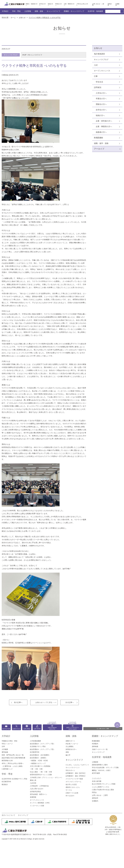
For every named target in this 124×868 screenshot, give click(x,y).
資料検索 (95, 746)
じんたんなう (97, 778)
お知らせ (22, 18)
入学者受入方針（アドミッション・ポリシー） (46, 777)
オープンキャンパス (102, 71)
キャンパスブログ (101, 59)
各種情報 (33, 797)
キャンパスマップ (98, 752)
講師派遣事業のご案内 (100, 765)
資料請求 (110, 5)
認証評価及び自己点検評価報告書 (13, 758)
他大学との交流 (71, 784)
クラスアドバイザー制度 (74, 779)
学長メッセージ (7, 744)
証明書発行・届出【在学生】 (76, 773)
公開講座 (95, 762)
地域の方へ (50, 5)
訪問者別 (98, 87)
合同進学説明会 (35, 792)
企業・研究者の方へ (104, 121)
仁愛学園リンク (7, 769)
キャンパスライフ (53, 11)
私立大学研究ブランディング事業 (104, 784)
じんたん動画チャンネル (101, 787)
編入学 (68, 755)
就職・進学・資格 (101, 143)
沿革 (3, 746)
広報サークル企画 (72, 793)
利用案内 (95, 744)
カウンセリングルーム (73, 782)
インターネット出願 (37, 806)
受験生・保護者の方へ (32, 5)
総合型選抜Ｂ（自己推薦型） (40, 755)
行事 (96, 76)
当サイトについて (8, 815)
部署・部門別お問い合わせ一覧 (13, 755)
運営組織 (5, 752)
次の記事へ (70, 702)
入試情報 (28, 11)
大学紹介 (5, 11)
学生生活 (99, 82)
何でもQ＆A (70, 796)
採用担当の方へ (71, 749)
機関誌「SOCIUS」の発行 (101, 770)
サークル (69, 790)
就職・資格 (39, 11)
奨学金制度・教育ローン (39, 794)
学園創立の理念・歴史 (10, 741)
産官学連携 (96, 773)
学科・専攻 (16, 11)
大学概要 (5, 749)
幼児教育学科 (6, 782)
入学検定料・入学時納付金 (39, 786)
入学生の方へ (101, 93)
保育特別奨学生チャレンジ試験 (41, 775)
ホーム (13, 18)
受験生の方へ (101, 104)
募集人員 (33, 780)
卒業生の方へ (58, 5)
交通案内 (117, 5)
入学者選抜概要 (35, 741)
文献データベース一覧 (100, 749)
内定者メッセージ (72, 744)
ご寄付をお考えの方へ (82, 5)
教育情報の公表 (7, 761)
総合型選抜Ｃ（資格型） (39, 758)
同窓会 (94, 792)
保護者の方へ (101, 132)
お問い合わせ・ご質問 (98, 5)
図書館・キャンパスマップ (74, 11)
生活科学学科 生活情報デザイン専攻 (14, 779)
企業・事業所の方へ (69, 5)
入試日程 (33, 783)
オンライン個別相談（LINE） (40, 803)
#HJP (24, 55)
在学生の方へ (42, 5)
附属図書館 (98, 138)
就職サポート (70, 741)
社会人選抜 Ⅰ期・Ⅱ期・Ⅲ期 (41, 772)
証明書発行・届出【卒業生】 (76, 776)
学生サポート (70, 770)
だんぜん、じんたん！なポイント (77, 765)
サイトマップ (23, 815)
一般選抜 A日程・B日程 (39, 761)
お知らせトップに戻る (44, 702)
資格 (67, 752)
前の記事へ (18, 702)
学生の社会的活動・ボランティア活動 (105, 768)
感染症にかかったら (73, 787)
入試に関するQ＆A (37, 789)
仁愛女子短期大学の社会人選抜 (103, 790)
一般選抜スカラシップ (38, 763)
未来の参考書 (97, 781)
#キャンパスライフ (35, 55)
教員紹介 (5, 784)
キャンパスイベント (73, 768)
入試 (96, 65)
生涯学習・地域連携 (95, 11)
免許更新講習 (99, 54)
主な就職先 (70, 746)
